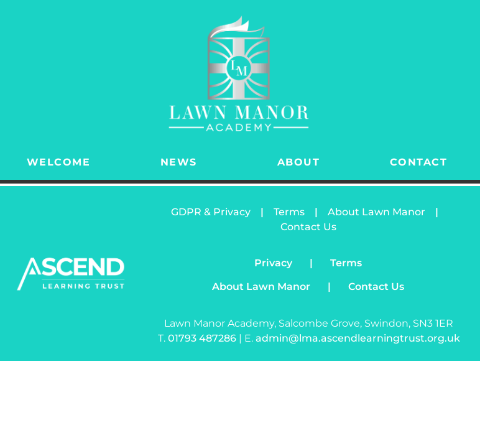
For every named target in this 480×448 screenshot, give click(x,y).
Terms (289, 212)
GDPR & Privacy (211, 212)
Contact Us (308, 227)
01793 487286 (203, 338)
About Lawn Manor (376, 212)
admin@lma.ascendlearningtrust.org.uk (358, 338)
